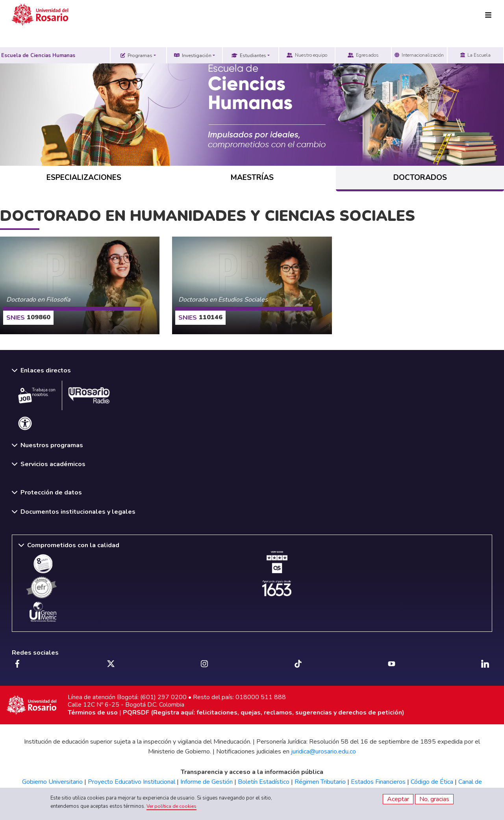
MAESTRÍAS (252, 178)
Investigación (193, 56)
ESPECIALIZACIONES (84, 178)
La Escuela (475, 55)
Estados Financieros (378, 782)
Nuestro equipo (307, 55)
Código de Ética (432, 782)
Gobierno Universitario (52, 782)
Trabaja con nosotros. (37, 395)
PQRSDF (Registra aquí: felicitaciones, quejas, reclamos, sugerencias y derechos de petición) (264, 713)
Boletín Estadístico (264, 782)
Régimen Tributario (320, 782)
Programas (136, 56)
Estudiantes (249, 56)
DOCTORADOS (420, 178)
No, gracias (434, 799)
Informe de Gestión (207, 782)
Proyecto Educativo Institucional (132, 782)
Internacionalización (419, 55)
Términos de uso (93, 713)
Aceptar (398, 799)
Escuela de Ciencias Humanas (38, 56)
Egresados (363, 55)
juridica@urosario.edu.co (323, 752)
